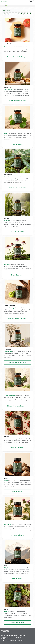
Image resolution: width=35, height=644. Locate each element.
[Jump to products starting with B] (7, 14)
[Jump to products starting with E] (13, 14)
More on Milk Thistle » (17, 535)
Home (3, 6)
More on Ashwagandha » (18, 100)
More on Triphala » (17, 622)
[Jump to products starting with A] (4, 14)
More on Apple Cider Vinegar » (18, 57)
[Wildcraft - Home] (14, 2)
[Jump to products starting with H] (19, 14)
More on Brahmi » (17, 144)
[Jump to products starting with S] (28, 14)
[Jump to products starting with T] (30, 14)
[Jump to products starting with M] (25, 14)
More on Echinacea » (17, 275)
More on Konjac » (17, 491)
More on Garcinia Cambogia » (17, 319)
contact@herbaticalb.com (15, 640)
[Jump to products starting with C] (10, 14)
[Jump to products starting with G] (16, 14)
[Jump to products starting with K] (22, 14)
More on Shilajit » (17, 579)
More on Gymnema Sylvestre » (17, 406)
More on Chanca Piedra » (18, 188)
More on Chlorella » (17, 231)
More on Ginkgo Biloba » (18, 362)
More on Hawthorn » (17, 448)
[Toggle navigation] (31, 2)
